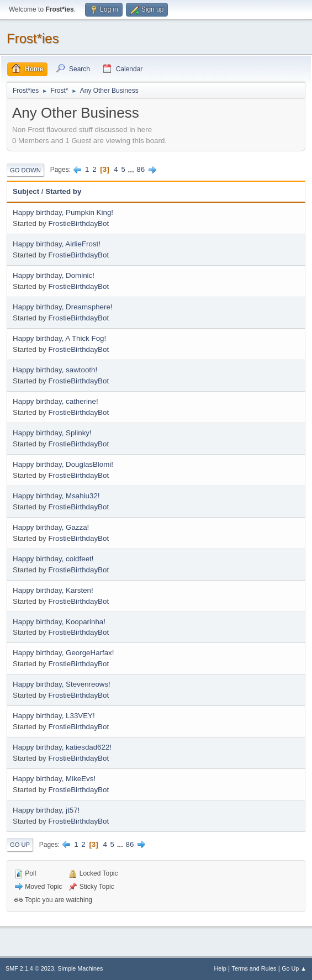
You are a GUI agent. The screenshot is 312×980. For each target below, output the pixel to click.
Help (220, 968)
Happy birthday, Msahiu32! (56, 496)
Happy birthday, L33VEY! (54, 716)
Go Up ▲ (294, 968)
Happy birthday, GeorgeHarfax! (63, 653)
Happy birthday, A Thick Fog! (59, 338)
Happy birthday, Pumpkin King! (63, 212)
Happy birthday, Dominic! (54, 275)
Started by (63, 191)
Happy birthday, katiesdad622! (62, 747)
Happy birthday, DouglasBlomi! (63, 464)
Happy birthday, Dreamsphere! (63, 307)
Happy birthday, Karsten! (53, 590)
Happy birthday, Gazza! (51, 527)
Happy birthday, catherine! (55, 401)
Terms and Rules (254, 968)
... (132, 169)
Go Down (25, 170)
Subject (26, 191)
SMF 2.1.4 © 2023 (30, 968)
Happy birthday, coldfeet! (53, 559)
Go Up (20, 845)
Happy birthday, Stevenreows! (62, 684)
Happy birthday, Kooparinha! (59, 622)
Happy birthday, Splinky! (52, 433)
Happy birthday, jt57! (46, 810)
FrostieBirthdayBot (78, 223)
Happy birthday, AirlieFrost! (57, 244)
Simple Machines (80, 968)
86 (141, 169)
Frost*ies (33, 38)
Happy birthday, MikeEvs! (54, 779)
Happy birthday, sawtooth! (55, 370)
